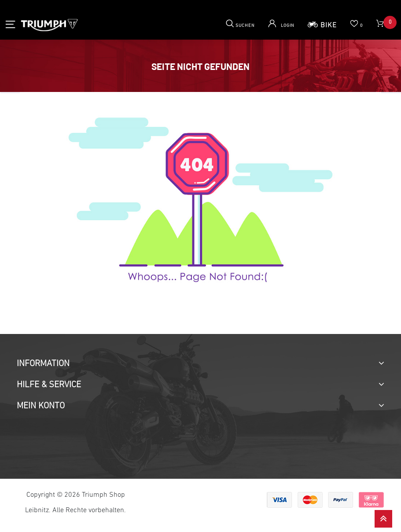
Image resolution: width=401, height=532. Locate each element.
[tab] (200, 364)
